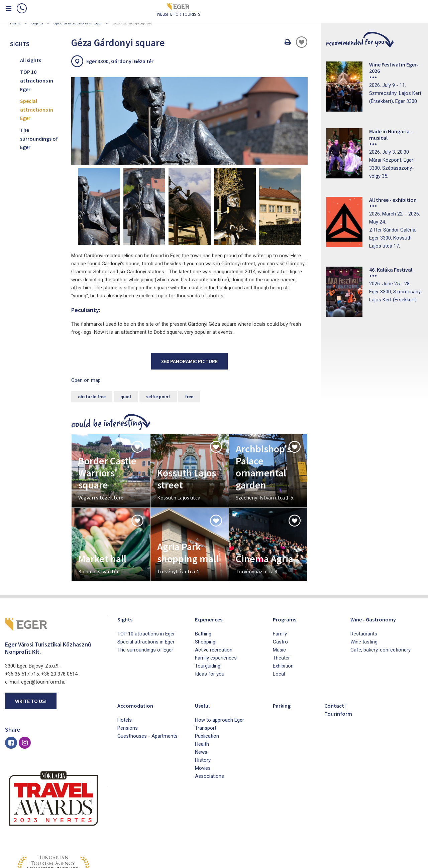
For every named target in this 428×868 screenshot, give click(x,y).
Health (202, 697)
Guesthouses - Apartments (147, 689)
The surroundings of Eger (39, 138)
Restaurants (364, 587)
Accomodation (138, 658)
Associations (209, 729)
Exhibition (283, 619)
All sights (31, 60)
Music (279, 603)
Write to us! (31, 654)
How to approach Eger (220, 673)
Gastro (280, 595)
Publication (207, 689)
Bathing (203, 587)
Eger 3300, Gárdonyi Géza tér (120, 61)
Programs (287, 572)
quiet (126, 350)
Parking (284, 658)
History (203, 713)
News (201, 705)
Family (280, 587)
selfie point (158, 350)
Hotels (125, 673)
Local (279, 627)
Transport (206, 681)
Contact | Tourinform (341, 662)
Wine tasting (364, 595)
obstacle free (92, 350)
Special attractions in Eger (37, 109)
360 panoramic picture (189, 314)
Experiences (212, 572)
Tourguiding (208, 619)
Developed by (391, 861)
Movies (203, 721)
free (189, 350)
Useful (204, 658)
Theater (281, 611)
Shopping (205, 595)
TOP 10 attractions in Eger (37, 80)
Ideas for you (210, 627)
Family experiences (216, 611)
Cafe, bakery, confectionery (381, 603)
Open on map (86, 333)
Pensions (128, 681)
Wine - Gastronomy (378, 572)
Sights (127, 572)
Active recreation (214, 603)
